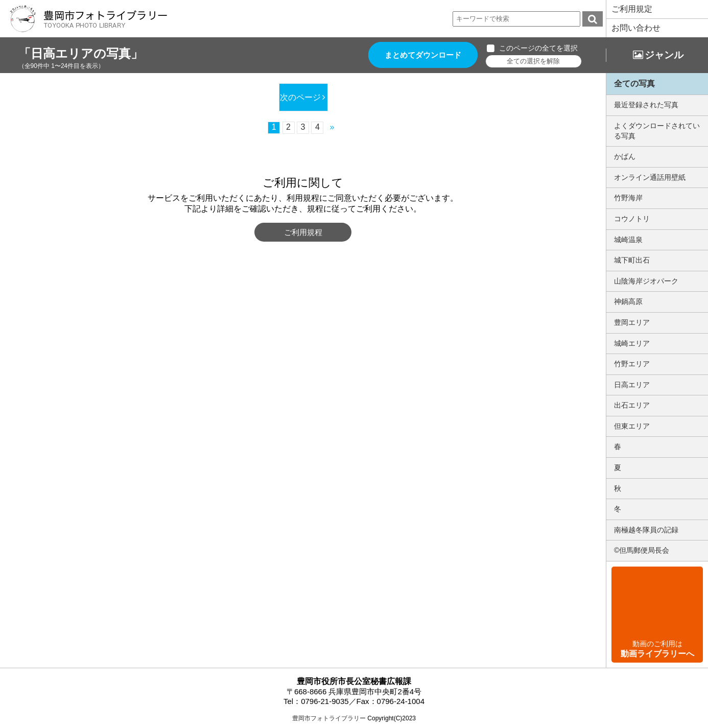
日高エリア (632, 385)
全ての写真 (634, 84)
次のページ (300, 97)
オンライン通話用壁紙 (650, 177)
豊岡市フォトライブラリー (329, 718)
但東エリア (632, 426)
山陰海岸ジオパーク (646, 281)
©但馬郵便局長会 (642, 550)
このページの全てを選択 (538, 48)
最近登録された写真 (646, 105)
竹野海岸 (628, 198)
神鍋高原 (628, 301)
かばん (625, 156)
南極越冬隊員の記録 (646, 530)
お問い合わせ (636, 28)
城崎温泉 (628, 240)
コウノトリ (632, 219)
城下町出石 (632, 260)
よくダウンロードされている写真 (657, 131)
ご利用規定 (632, 9)
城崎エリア (632, 343)
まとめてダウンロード (423, 55)
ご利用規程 (303, 232)
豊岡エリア (632, 322)
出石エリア (632, 405)
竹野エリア (632, 364)
